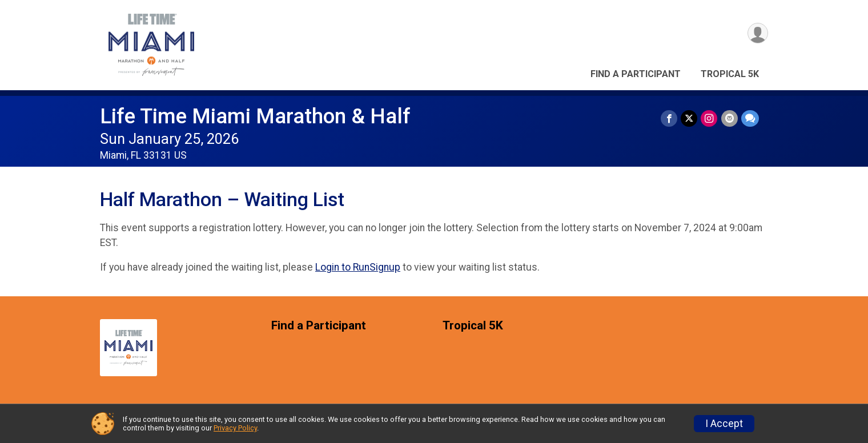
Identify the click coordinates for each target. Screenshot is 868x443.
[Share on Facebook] (670, 118)
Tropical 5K (730, 74)
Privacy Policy (235, 428)
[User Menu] (758, 33)
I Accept (724, 424)
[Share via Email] (730, 118)
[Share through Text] (750, 118)
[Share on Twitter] (690, 118)
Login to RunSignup (358, 267)
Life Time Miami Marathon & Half (255, 116)
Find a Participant (636, 74)
